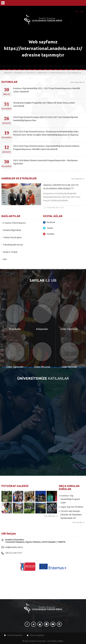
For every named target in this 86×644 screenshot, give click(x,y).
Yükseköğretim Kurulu (13, 245)
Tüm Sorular (77, 522)
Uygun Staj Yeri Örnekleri (72, 507)
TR (76, 12)
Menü (3, 3)
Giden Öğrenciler (69, 329)
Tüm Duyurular (76, 82)
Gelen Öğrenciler (15, 367)
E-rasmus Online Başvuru (14, 223)
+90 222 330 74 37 (14, 553)
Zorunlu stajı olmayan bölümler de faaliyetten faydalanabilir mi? (71, 515)
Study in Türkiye (10, 252)
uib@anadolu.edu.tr (14, 547)
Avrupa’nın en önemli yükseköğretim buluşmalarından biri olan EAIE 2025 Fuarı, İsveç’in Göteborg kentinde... (62, 197)
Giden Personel (42, 367)
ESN (5, 259)
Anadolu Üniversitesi (37, 641)
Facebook (51, 222)
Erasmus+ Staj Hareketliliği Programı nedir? (70, 499)
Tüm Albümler (50, 516)
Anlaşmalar (42, 329)
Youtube (50, 234)
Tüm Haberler (77, 179)
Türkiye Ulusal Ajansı (12, 237)
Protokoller (15, 329)
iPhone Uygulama (37, 635)
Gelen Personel (69, 367)
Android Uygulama (15, 635)
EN (82, 12)
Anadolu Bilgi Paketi (12, 230)
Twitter (50, 228)
